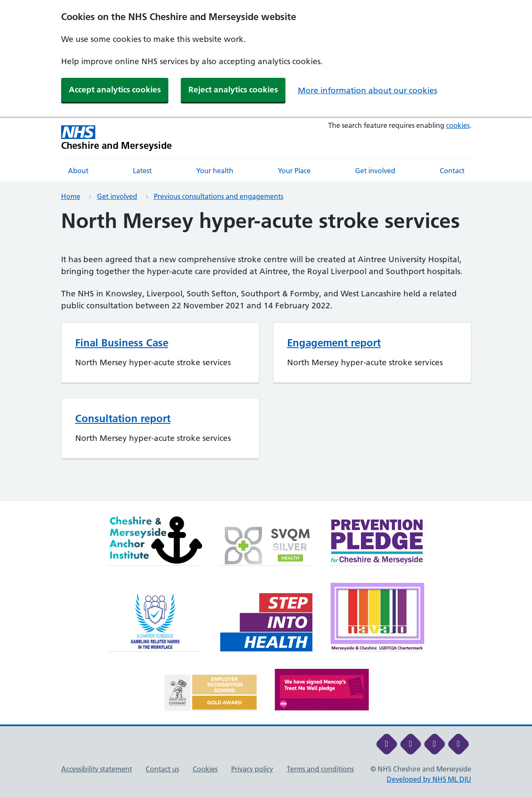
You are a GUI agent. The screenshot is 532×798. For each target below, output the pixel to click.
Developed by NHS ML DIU (429, 779)
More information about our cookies (367, 90)
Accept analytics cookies (115, 90)
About (78, 171)
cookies (458, 125)
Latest (142, 171)
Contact (452, 171)
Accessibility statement (97, 769)
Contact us (162, 769)
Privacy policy (252, 769)
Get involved (375, 171)
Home (71, 196)
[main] (266, 355)
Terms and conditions (320, 769)
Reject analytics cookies (233, 90)
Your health (215, 171)
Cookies (205, 769)
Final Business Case (122, 343)
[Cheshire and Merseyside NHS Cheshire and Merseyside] (117, 138)
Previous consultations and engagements (219, 196)
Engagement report (334, 343)
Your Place (294, 171)
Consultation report (123, 418)
